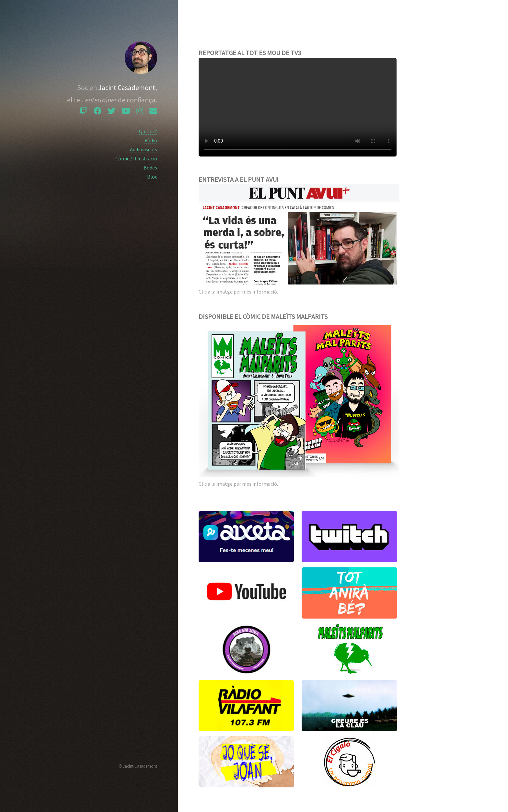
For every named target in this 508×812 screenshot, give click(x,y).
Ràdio (151, 140)
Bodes (150, 168)
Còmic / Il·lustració (136, 158)
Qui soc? (148, 131)
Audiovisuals (144, 149)
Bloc (152, 177)
